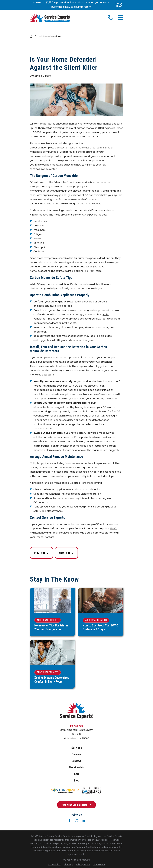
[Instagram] (76, 820)
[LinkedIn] (83, 820)
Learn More (119, 5)
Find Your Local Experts (77, 805)
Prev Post (41, 553)
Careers (76, 754)
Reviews (76, 761)
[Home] (50, 18)
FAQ (77, 774)
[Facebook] (70, 820)
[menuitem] (54, 865)
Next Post (66, 553)
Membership (77, 767)
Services (77, 748)
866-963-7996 (76, 726)
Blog (76, 781)
